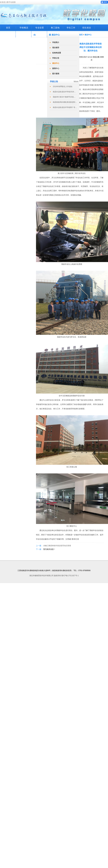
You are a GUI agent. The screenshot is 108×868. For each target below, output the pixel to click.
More (76, 81)
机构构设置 (57, 53)
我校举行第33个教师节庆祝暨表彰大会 (65, 97)
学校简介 (56, 42)
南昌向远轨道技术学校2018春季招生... (65, 92)
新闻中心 (56, 68)
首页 (8, 28)
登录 (105, 2)
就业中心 (56, 63)
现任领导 (56, 48)
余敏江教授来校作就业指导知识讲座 (57, 546)
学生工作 (71, 28)
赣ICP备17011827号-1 (70, 576)
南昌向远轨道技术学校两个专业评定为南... (65, 107)
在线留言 (8, 34)
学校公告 (56, 58)
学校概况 (24, 28)
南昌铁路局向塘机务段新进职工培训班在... (65, 102)
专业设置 (40, 28)
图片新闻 (56, 74)
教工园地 (55, 28)
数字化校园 (39, 34)
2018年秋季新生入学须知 (63, 87)
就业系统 (24, 34)
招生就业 (87, 28)
